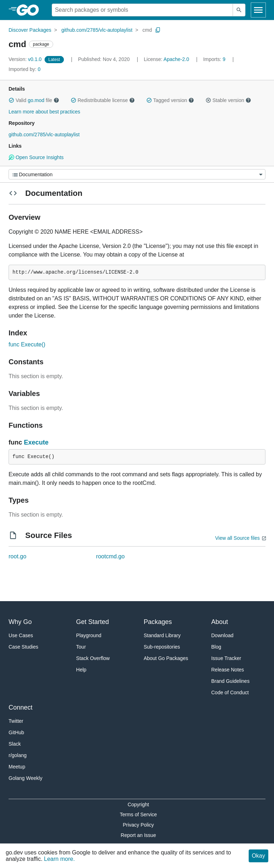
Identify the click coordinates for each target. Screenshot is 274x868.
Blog (216, 647)
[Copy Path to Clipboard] (158, 30)
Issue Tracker (226, 658)
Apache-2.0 (176, 59)
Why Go (20, 622)
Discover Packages (30, 30)
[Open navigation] (258, 10)
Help (81, 670)
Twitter (16, 721)
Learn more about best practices (44, 112)
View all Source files (237, 538)
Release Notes (228, 670)
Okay (258, 856)
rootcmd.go (110, 556)
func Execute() (27, 344)
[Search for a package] (142, 10)
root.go (17, 556)
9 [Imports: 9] (215, 59)
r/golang (18, 755)
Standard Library (162, 635)
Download (222, 635)
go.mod (36, 100)
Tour (81, 647)
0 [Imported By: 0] (25, 69)
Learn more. (59, 859)
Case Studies (23, 647)
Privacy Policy (138, 825)
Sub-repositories (162, 647)
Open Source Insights (36, 157)
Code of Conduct (230, 692)
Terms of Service (138, 814)
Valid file (34, 100)
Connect (21, 707)
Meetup (17, 767)
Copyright (138, 804)
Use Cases (21, 635)
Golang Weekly (26, 778)
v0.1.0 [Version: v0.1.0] (26, 59)
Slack (15, 744)
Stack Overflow (93, 658)
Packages (158, 622)
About (220, 622)
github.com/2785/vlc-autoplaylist (97, 30)
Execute (36, 442)
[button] (11, 100)
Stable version (228, 100)
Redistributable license (103, 100)
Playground (89, 635)
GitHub (16, 732)
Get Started (92, 622)
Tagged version (170, 100)
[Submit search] (239, 10)
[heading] (30, 10)
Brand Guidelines (230, 681)
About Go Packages (166, 658)
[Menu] (137, 174)
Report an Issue (138, 835)
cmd (147, 30)
